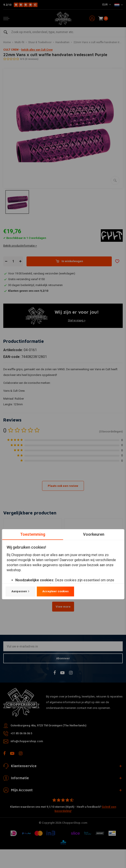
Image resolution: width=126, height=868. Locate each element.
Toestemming (32, 534)
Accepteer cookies (55, 591)
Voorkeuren (93, 534)
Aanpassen (20, 591)
